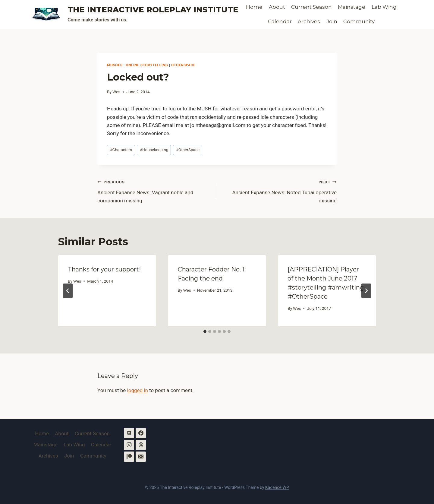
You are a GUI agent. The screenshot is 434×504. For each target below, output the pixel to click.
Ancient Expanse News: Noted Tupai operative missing (279, 191)
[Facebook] (141, 433)
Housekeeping (154, 150)
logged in (138, 390)
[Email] (141, 457)
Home (254, 7)
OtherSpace (183, 65)
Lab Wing (384, 7)
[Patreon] (129, 457)
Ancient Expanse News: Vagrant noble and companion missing (155, 191)
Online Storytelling (147, 65)
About (277, 7)
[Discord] (129, 433)
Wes (116, 92)
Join (332, 21)
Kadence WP (277, 487)
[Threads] (141, 445)
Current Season (311, 7)
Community (359, 21)
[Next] (366, 291)
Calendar (280, 21)
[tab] (205, 331)
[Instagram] (129, 445)
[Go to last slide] (68, 291)
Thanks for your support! (104, 269)
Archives (309, 21)
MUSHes (115, 65)
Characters (121, 150)
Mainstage (352, 7)
